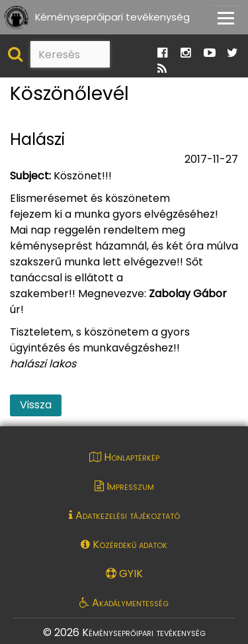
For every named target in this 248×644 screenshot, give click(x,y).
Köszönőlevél (69, 94)
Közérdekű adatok (124, 544)
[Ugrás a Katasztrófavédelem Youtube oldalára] (210, 53)
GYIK (124, 574)
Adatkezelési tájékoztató (124, 515)
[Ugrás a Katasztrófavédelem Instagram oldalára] (186, 53)
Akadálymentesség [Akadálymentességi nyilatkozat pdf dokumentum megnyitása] (124, 603)
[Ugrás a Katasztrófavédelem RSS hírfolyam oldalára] (162, 69)
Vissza (36, 405)
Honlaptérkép (124, 457)
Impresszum (124, 486)
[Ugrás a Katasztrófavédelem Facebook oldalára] (162, 53)
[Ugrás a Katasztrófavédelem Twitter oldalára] (232, 53)
